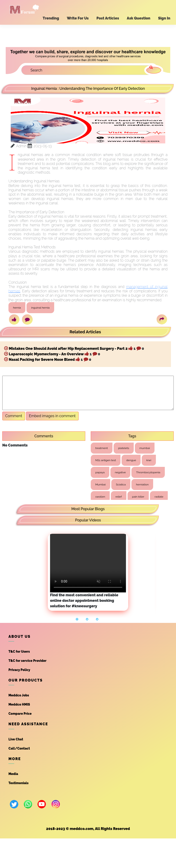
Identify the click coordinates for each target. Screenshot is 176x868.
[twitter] (14, 804)
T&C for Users (19, 652)
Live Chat (16, 739)
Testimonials (19, 783)
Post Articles (108, 18)
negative (120, 472)
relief (119, 497)
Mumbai (100, 485)
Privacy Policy (19, 670)
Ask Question (139, 18)
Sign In (164, 18)
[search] (154, 70)
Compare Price (20, 714)
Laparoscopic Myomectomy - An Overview (46, 354)
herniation (142, 485)
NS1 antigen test (106, 460)
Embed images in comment (52, 416)
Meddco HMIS (19, 704)
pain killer (138, 497)
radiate (159, 497)
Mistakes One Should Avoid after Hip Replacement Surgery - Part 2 (68, 349)
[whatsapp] (28, 804)
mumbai (145, 448)
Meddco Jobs (19, 695)
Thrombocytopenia (148, 472)
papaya (100, 472)
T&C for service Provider (27, 661)
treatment (102, 448)
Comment (14, 416)
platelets (124, 448)
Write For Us (78, 18)
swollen (100, 497)
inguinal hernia (40, 308)
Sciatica (121, 485)
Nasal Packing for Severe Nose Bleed (42, 360)
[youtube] (42, 804)
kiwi (149, 460)
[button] (78, 619)
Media (13, 774)
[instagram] (56, 804)
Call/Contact (19, 748)
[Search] (88, 70)
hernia (17, 308)
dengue (131, 460)
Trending (51, 18)
